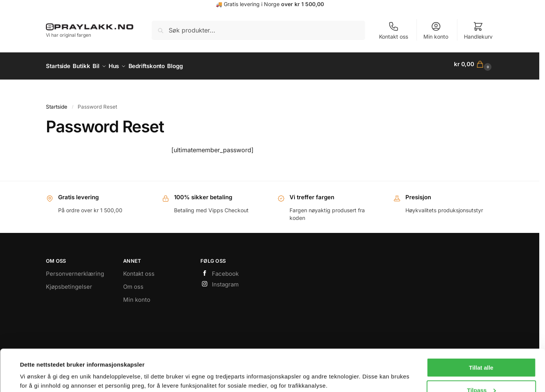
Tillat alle (481, 328)
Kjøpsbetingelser (69, 283)
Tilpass (481, 351)
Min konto (436, 30)
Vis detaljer (35, 367)
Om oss (133, 283)
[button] (474, 64)
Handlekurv (478, 30)
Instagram (220, 281)
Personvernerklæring (75, 270)
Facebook (220, 270)
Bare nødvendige (481, 373)
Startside (57, 103)
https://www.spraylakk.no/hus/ (270, 84)
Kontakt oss (394, 30)
